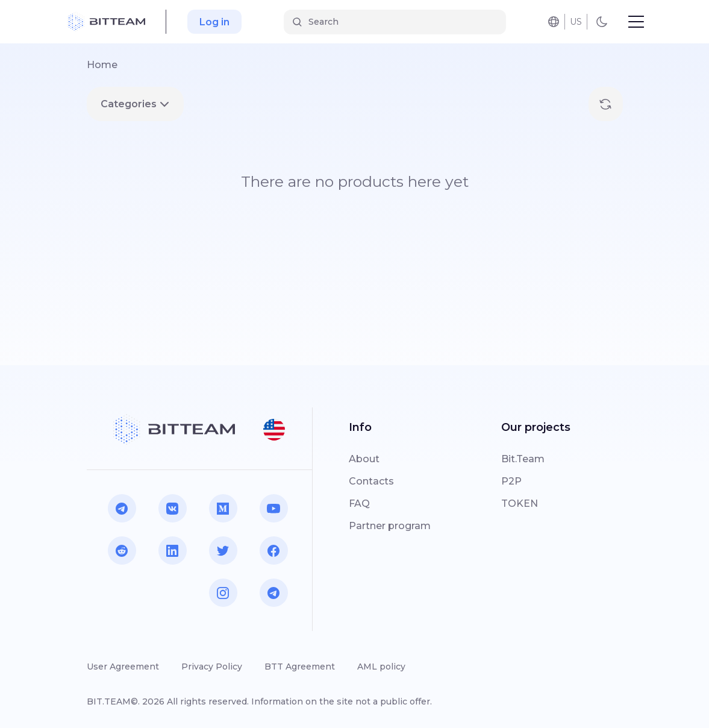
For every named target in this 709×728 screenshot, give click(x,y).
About (364, 459)
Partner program (390, 526)
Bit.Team (523, 459)
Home (102, 65)
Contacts (371, 481)
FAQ (359, 504)
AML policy (381, 667)
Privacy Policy (212, 667)
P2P (511, 481)
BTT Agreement (300, 667)
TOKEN (520, 504)
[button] (274, 430)
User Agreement (123, 667)
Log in (214, 22)
